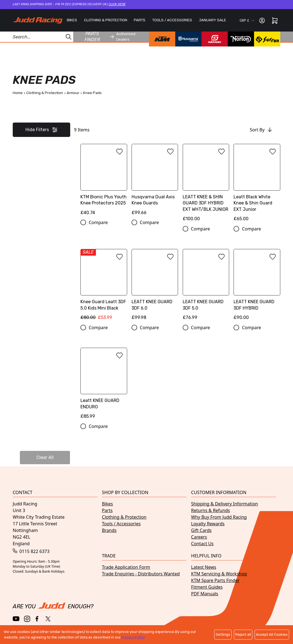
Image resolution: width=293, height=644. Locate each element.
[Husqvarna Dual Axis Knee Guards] (155, 181)
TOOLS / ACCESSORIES (172, 20)
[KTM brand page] (162, 39)
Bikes (108, 504)
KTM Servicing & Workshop (219, 574)
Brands (109, 530)
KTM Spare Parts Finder (215, 580)
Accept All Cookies (272, 634)
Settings (223, 634)
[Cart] (275, 20)
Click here (117, 4)
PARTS (140, 20)
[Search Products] (37, 37)
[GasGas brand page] (215, 39)
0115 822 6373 (31, 551)
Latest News (204, 567)
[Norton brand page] (241, 39)
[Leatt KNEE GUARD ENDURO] (104, 385)
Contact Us (202, 544)
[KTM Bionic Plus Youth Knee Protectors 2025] (104, 181)
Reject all (243, 634)
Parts (107, 510)
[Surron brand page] (267, 39)
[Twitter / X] (48, 619)
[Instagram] (27, 619)
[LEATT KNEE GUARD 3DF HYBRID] (257, 287)
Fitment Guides (207, 587)
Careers (199, 537)
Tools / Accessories (121, 524)
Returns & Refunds (210, 510)
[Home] (38, 20)
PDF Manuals (205, 594)
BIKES (72, 20)
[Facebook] (37, 619)
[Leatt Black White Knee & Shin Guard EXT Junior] (257, 185)
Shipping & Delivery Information (224, 504)
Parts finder (99, 37)
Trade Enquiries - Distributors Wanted (141, 574)
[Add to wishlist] (119, 152)
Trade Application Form (126, 567)
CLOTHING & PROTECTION (106, 20)
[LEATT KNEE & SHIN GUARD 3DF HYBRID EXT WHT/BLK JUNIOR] (206, 185)
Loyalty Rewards (208, 524)
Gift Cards (201, 530)
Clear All (45, 457)
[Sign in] (262, 20)
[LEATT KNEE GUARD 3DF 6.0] (155, 287)
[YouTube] (16, 619)
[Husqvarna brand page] (188, 39)
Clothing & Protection (124, 517)
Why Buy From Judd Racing (219, 517)
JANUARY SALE (213, 20)
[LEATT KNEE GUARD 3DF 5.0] (206, 287)
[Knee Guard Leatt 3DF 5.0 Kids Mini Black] (104, 287)
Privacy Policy (133, 637)
